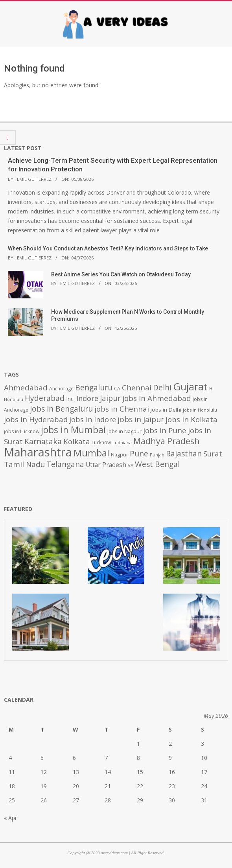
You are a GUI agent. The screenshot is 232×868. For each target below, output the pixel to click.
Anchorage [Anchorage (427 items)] (61, 389)
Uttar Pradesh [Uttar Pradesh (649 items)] (106, 465)
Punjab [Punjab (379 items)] (157, 455)
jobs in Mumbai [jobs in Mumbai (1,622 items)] (73, 430)
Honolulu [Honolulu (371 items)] (14, 399)
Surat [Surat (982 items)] (213, 454)
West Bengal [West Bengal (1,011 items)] (157, 464)
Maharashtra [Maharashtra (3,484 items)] (38, 452)
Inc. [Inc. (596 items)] (70, 399)
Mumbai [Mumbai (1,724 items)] (91, 453)
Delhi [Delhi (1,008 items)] (162, 388)
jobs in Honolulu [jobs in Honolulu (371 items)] (200, 410)
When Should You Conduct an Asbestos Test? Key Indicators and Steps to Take (108, 248)
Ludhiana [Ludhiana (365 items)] (122, 443)
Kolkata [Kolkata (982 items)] (77, 441)
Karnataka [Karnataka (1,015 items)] (43, 441)
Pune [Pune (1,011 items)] (139, 453)
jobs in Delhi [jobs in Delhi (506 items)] (166, 410)
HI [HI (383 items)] (211, 389)
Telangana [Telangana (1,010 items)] (65, 464)
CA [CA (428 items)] (117, 389)
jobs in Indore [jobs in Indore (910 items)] (93, 419)
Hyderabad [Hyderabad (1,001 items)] (45, 398)
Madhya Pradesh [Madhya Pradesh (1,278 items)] (167, 441)
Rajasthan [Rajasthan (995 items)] (184, 454)
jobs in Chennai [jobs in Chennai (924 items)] (122, 409)
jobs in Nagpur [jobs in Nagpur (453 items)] (124, 431)
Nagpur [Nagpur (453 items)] (120, 455)
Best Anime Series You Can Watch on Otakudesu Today (121, 274)
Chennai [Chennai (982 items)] (137, 388)
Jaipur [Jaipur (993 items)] (110, 398)
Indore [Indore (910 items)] (87, 398)
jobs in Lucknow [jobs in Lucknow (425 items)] (22, 431)
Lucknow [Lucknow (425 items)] (101, 442)
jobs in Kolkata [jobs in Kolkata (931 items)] (191, 419)
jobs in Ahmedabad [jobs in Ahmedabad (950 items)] (157, 398)
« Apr (10, 818)
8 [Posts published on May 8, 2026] (138, 758)
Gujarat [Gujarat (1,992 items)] (190, 387)
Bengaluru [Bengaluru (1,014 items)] (94, 387)
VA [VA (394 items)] (131, 465)
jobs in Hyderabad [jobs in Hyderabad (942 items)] (36, 419)
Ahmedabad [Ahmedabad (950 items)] (26, 387)
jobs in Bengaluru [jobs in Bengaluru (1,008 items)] (61, 409)
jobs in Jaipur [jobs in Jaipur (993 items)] (141, 419)
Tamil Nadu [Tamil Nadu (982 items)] (24, 464)
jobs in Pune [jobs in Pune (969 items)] (165, 430)
